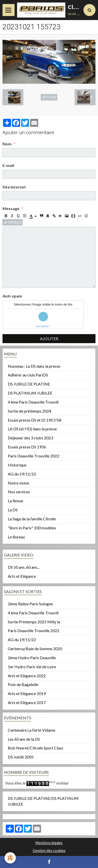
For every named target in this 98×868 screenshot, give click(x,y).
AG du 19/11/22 (22, 474)
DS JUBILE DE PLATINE (29, 384)
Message (11, 208)
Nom (7, 144)
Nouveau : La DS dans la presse (34, 366)
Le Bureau (16, 537)
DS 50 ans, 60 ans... (24, 567)
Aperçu (12, 222)
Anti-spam (12, 296)
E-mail (8, 165)
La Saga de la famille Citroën (32, 519)
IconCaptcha (42, 326)
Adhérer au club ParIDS (28, 375)
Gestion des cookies (49, 851)
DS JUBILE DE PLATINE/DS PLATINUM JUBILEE (43, 801)
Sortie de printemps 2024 (30, 411)
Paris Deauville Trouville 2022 (34, 456)
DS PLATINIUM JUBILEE (30, 393)
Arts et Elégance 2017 (27, 702)
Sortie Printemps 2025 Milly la (34, 622)
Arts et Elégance (22, 576)
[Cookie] (10, 858)
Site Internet (14, 187)
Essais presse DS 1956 (27, 447)
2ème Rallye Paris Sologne (30, 604)
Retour (49, 97)
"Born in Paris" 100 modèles (32, 528)
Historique (17, 465)
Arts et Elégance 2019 (27, 693)
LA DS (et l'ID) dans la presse (32, 429)
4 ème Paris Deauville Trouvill (33, 402)
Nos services (19, 492)
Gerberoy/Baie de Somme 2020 (35, 649)
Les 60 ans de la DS (24, 739)
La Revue (15, 501)
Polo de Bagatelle (23, 684)
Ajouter (49, 339)
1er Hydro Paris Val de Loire (32, 667)
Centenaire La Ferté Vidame (32, 730)
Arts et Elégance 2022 (27, 676)
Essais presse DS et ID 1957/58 (35, 420)
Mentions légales (49, 843)
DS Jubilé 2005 (21, 757)
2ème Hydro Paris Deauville (32, 658)
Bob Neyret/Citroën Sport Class (36, 748)
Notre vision (18, 483)
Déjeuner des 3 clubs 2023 (30, 438)
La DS (13, 510)
